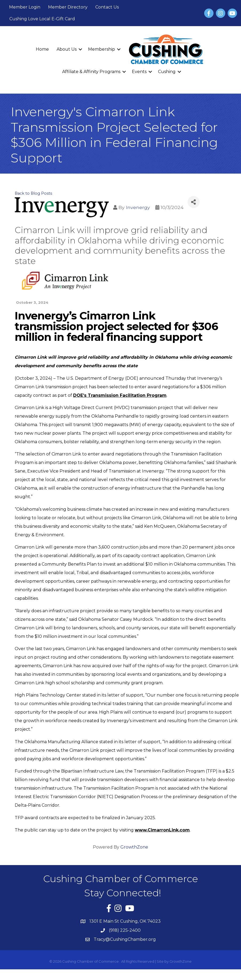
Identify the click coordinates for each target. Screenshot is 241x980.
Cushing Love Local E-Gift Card (42, 19)
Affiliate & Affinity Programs (91, 72)
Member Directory (68, 7)
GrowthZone (134, 847)
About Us (67, 49)
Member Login (25, 7)
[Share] (194, 202)
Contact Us (107, 7)
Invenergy (138, 207)
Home (42, 49)
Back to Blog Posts (33, 193)
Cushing (167, 72)
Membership (102, 49)
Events (139, 72)
